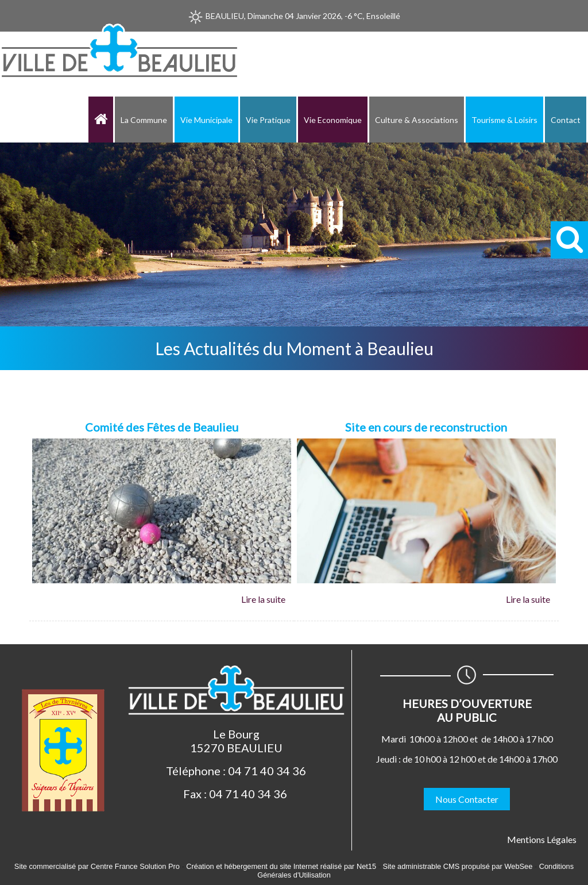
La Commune (144, 120)
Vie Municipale (206, 120)
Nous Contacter (467, 799)
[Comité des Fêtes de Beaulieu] (162, 428)
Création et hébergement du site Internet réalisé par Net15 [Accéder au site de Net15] (281, 866)
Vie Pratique (268, 120)
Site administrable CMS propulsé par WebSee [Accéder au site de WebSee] (457, 866)
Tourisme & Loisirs (504, 120)
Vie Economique (333, 120)
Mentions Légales (542, 839)
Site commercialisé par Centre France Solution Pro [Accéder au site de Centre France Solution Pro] (97, 866)
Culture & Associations (417, 120)
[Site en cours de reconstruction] (426, 428)
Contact (566, 120)
